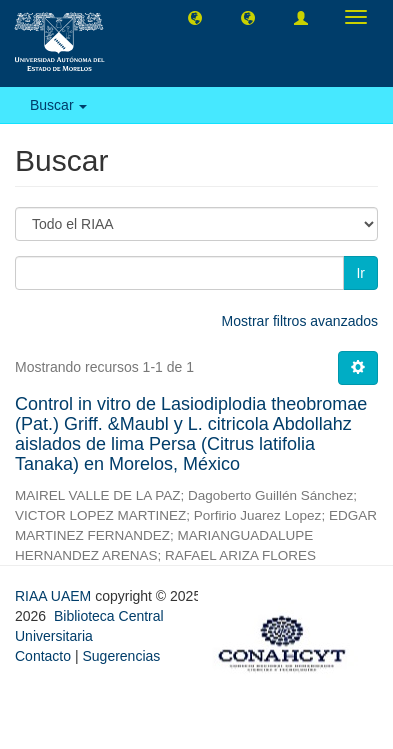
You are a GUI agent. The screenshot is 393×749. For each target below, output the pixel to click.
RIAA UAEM (55, 596)
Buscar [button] (58, 105)
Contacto (43, 656)
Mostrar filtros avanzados (300, 321)
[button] (195, 17)
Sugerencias (121, 656)
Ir (360, 273)
